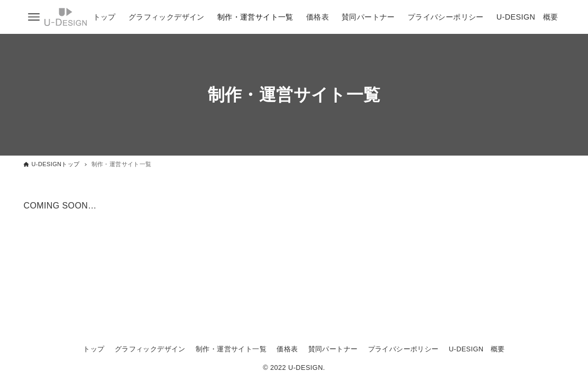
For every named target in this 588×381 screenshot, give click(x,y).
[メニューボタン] (34, 17)
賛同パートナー (333, 349)
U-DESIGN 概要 (477, 349)
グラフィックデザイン (150, 349)
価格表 (287, 349)
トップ (94, 349)
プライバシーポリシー (403, 349)
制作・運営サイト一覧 (231, 349)
